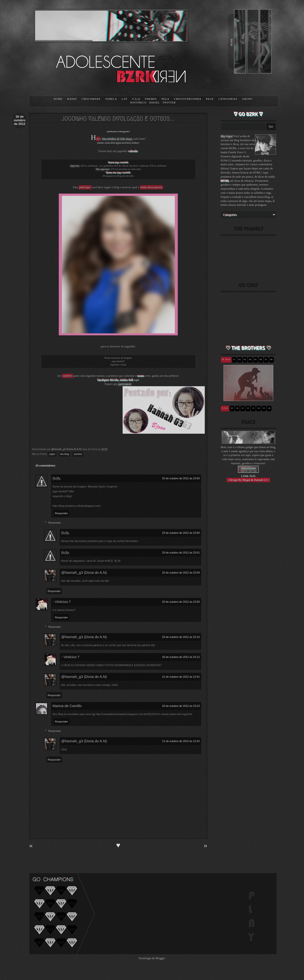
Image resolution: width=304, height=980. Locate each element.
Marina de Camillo (67, 706)
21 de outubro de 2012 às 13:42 (181, 741)
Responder (61, 513)
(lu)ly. (57, 478)
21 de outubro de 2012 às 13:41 (181, 677)
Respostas (55, 523)
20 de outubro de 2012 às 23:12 (181, 657)
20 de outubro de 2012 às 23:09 (181, 573)
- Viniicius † (62, 602)
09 (232, 408)
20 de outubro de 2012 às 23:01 (181, 553)
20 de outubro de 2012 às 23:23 (181, 706)
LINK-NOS (248, 476)
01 (234, 360)
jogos (52, 454)
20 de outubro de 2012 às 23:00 (181, 478)
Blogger (160, 958)
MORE (231, 42)
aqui (136, 380)
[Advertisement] (248, 570)
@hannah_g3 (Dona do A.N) (84, 572)
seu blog (65, 454)
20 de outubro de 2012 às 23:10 (181, 637)
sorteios (78, 454)
